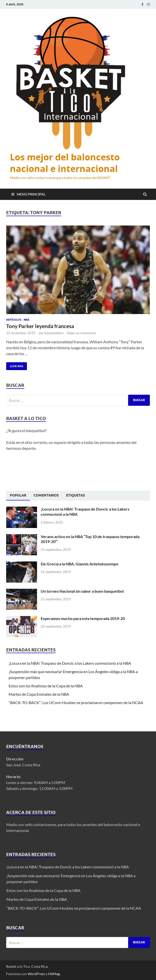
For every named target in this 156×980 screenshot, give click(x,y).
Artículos (14, 320)
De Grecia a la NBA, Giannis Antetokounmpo (79, 564)
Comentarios (46, 495)
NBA (27, 320)
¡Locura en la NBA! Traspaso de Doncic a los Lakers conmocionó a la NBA (70, 663)
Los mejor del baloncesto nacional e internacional (65, 163)
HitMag (54, 974)
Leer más (15, 365)
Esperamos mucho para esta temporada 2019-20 (83, 618)
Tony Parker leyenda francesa (40, 326)
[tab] (18, 496)
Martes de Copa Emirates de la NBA (39, 694)
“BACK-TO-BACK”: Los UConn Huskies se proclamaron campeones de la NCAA (76, 702)
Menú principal (31, 194)
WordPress (36, 974)
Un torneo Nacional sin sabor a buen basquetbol (82, 591)
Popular (18, 495)
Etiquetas (76, 495)
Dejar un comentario (82, 333)
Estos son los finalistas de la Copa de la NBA (46, 686)
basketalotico (54, 333)
